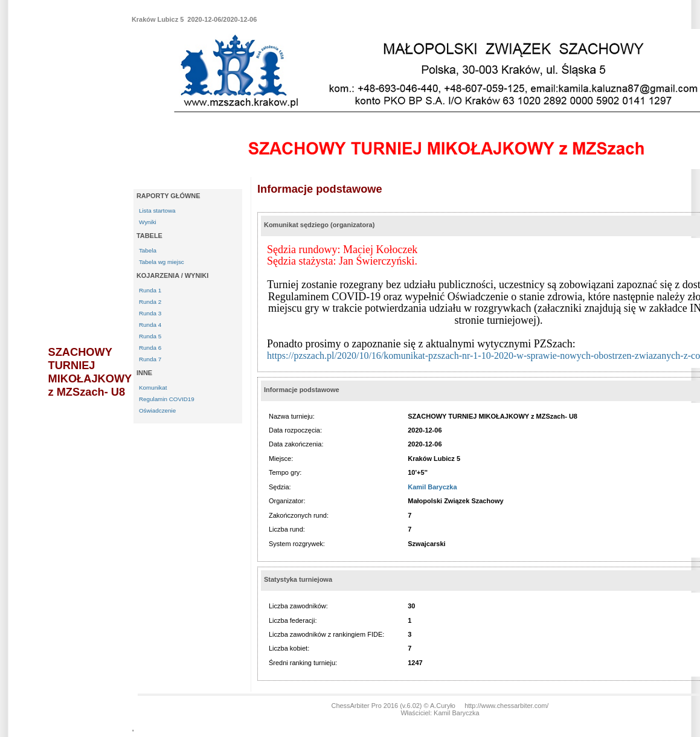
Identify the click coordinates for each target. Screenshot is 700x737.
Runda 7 (150, 359)
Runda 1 (150, 290)
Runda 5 (150, 336)
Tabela (148, 250)
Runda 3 (150, 313)
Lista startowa (157, 211)
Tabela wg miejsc (162, 262)
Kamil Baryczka (432, 487)
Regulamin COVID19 (167, 399)
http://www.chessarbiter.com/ (506, 706)
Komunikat (153, 388)
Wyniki (148, 222)
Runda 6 (150, 348)
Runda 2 (150, 302)
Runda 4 (150, 325)
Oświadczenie (157, 410)
